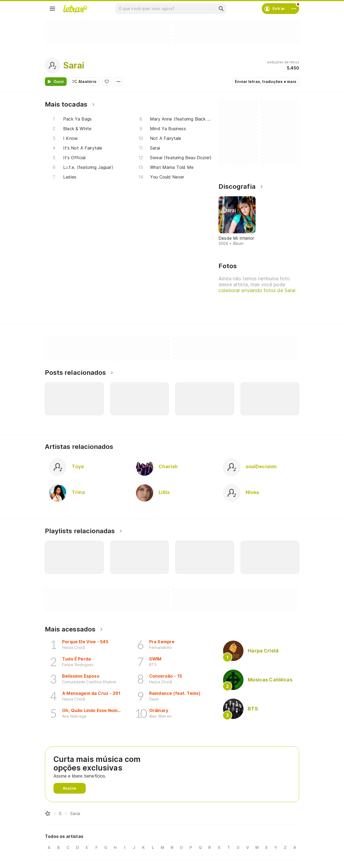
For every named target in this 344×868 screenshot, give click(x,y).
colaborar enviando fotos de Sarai (257, 290)
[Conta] (294, 9)
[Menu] (52, 9)
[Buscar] (221, 9)
